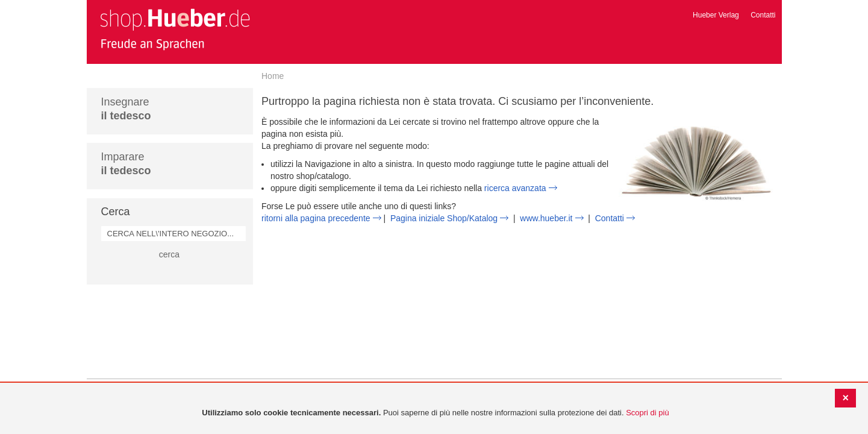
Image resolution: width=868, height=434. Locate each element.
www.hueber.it (546, 218)
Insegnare (126, 109)
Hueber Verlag (716, 15)
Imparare (126, 164)
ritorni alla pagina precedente (316, 218)
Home (273, 76)
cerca (169, 254)
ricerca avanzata (515, 188)
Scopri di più (648, 413)
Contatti (763, 15)
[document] (436, 413)
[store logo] (175, 29)
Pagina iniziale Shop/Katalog (444, 218)
